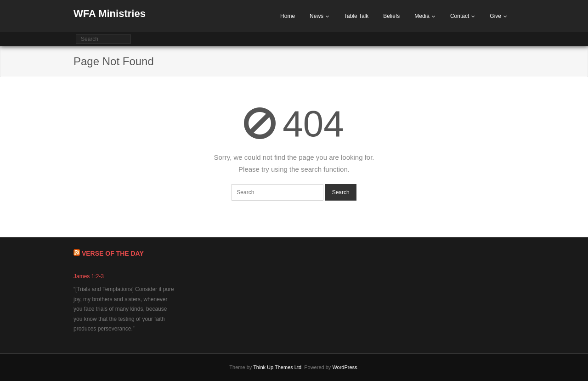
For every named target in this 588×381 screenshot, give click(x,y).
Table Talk (356, 16)
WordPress (345, 367)
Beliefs (391, 16)
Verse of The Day (113, 253)
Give (495, 16)
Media (422, 16)
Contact (460, 16)
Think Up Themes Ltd (277, 367)
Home (288, 16)
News (317, 16)
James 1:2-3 (89, 276)
